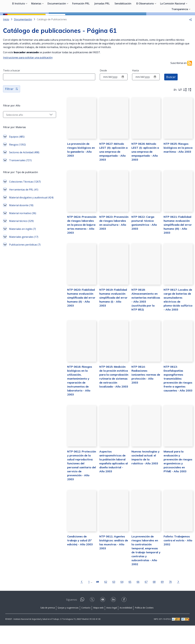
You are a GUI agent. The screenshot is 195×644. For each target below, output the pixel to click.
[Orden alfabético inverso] (190, 103)
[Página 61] (94, 600)
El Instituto (19, 19)
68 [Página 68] (151, 600)
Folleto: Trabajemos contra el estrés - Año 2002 (176, 562)
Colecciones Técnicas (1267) (25, 195)
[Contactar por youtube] (103, 619)
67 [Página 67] (142, 600)
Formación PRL (81, 19)
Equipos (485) (17, 150)
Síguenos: (72, 618)
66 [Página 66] (134, 600)
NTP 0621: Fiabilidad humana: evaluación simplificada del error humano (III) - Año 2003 (176, 244)
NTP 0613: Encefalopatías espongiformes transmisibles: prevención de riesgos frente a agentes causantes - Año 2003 (176, 403)
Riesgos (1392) (17, 158)
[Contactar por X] (92, 619)
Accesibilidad (126, 626)
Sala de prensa (48, 626)
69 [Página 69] (159, 600)
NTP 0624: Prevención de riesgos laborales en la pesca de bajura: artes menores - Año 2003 (75, 244)
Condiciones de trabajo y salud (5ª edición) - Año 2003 (75, 562)
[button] (190, 33)
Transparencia (180, 25)
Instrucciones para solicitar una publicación (28, 71)
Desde (103, 84)
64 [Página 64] (118, 600)
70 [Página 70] (167, 600)
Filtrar (12, 103)
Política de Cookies (144, 626)
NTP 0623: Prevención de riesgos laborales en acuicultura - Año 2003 (109, 240)
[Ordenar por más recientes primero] (175, 103)
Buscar (171, 91)
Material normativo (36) (23, 231)
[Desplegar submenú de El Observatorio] (155, 19)
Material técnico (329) (21, 239)
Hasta (135, 84)
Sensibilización (123, 19)
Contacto (86, 626)
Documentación (57, 19)
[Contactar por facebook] (124, 619)
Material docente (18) (21, 223)
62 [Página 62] (102, 600)
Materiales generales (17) (24, 254)
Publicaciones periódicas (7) (25, 262)
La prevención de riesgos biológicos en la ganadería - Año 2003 (75, 164)
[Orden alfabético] (185, 103)
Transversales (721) (20, 174)
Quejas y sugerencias (68, 626)
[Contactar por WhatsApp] (82, 619)
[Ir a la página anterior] (78, 600)
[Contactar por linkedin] (114, 619)
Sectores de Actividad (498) (24, 166)
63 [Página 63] (110, 600)
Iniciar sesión (180, 7)
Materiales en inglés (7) (22, 247)
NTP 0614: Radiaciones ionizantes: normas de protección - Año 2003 (143, 395)
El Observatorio (145, 19)
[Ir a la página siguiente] (175, 600)
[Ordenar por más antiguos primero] (180, 103)
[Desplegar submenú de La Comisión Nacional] (186, 19)
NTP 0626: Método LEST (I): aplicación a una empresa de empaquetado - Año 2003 (142, 168)
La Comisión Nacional (172, 19)
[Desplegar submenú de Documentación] (67, 19)
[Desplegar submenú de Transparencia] (190, 24)
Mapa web (98, 626)
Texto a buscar (12, 84)
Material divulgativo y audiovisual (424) (28, 213)
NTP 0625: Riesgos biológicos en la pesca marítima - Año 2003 (176, 164)
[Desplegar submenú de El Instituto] (27, 19)
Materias (36, 19)
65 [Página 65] (126, 600)
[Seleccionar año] (26, 128)
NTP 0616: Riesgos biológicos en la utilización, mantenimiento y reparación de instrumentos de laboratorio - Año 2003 (75, 403)
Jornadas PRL (102, 19)
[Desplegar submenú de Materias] (43, 19)
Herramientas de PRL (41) (24, 203)
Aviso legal (112, 626)
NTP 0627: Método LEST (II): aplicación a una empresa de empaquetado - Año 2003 (108, 168)
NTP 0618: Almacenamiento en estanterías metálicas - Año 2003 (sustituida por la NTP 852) (143, 319)
